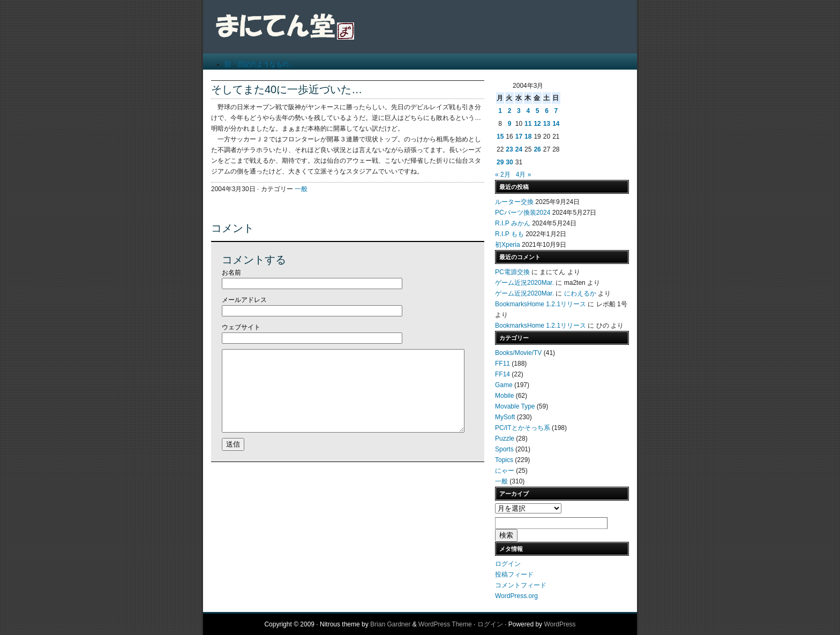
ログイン (508, 564)
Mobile (504, 396)
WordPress (560, 624)
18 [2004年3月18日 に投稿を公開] (528, 137)
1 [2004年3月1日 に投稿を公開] (500, 111)
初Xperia (508, 245)
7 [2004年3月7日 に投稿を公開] (556, 111)
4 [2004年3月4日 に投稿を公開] (528, 111)
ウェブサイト (241, 327)
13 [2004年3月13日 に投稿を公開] (547, 124)
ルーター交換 (514, 202)
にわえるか (580, 293)
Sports (504, 449)
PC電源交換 (512, 272)
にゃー (505, 471)
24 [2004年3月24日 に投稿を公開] (519, 149)
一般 (301, 189)
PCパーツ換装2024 (523, 213)
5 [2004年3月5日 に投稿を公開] (538, 111)
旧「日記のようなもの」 (260, 64)
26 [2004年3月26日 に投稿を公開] (537, 149)
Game (504, 385)
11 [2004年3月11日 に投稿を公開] (528, 124)
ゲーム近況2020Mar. (524, 283)
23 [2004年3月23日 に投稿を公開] (509, 149)
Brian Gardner (390, 624)
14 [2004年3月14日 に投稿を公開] (556, 124)
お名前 (231, 273)
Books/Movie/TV (518, 353)
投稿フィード (514, 574)
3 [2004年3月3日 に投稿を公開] (519, 111)
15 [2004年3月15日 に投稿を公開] (500, 137)
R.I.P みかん (513, 223)
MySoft (505, 417)
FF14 (502, 374)
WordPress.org (516, 596)
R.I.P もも (509, 234)
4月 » (524, 175)
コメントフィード (521, 585)
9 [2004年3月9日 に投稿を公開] (510, 124)
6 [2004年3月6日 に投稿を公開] (547, 111)
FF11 (502, 364)
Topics (504, 460)
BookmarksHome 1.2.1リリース (541, 304)
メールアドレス (244, 300)
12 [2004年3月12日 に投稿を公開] (537, 124)
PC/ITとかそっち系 (523, 428)
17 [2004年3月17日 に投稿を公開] (519, 137)
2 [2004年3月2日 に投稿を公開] (510, 111)
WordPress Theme (445, 624)
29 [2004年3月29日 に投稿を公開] (500, 162)
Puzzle (505, 439)
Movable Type (515, 406)
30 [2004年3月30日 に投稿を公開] (509, 162)
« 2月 (503, 175)
